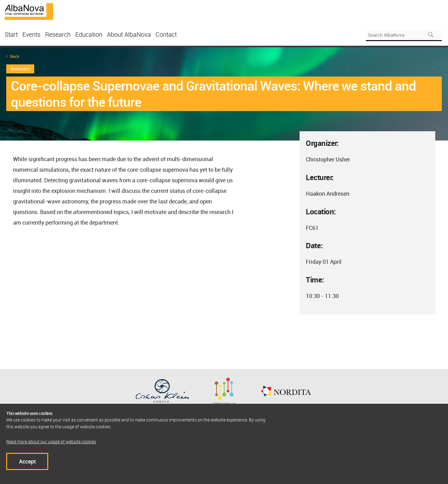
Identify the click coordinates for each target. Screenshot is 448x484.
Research (58, 34)
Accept (27, 461)
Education (89, 34)
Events (31, 34)
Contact (166, 34)
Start (11, 34)
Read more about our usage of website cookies (51, 442)
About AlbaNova (129, 34)
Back (15, 56)
